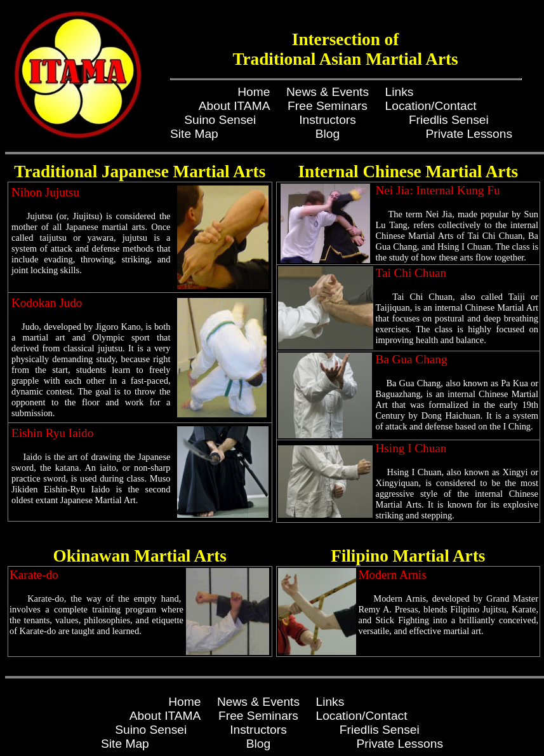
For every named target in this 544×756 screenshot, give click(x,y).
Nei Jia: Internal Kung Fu (438, 190)
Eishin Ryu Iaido (52, 433)
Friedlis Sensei (449, 120)
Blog (328, 134)
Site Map (194, 134)
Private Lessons (469, 134)
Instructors (328, 120)
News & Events (328, 92)
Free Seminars (328, 106)
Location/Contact (431, 106)
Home (254, 92)
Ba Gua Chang (412, 359)
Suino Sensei (220, 120)
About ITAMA (235, 106)
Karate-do (34, 575)
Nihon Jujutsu (45, 192)
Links (400, 92)
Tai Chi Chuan (411, 273)
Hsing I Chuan (411, 448)
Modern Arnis (393, 575)
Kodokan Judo (47, 303)
